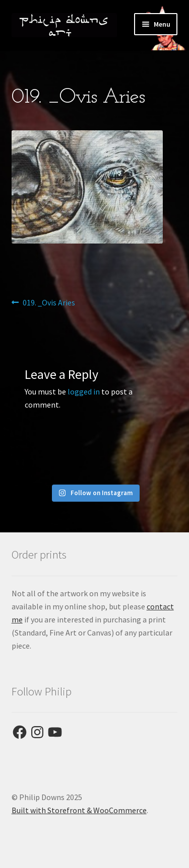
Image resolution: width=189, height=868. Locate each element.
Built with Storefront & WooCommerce (79, 810)
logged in (84, 391)
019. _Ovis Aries (49, 303)
